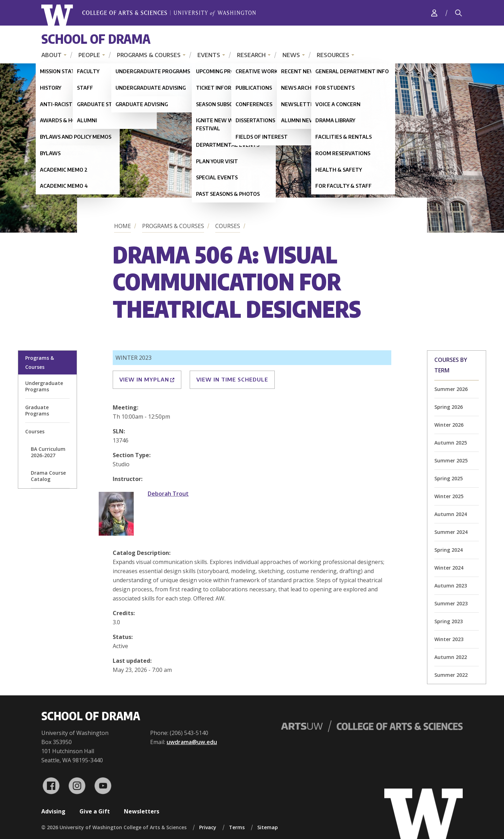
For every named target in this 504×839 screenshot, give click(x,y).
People (89, 55)
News (291, 55)
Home (122, 226)
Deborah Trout (168, 494)
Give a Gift (95, 811)
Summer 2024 (451, 532)
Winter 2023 (449, 639)
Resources (333, 55)
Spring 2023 (449, 621)
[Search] (458, 13)
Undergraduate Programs (44, 386)
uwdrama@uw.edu (192, 742)
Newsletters (142, 811)
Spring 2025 (449, 478)
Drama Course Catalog (48, 476)
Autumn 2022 (451, 657)
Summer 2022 (451, 675)
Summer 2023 (451, 603)
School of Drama (96, 39)
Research (251, 55)
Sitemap (268, 827)
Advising (53, 811)
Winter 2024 (449, 568)
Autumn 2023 (451, 586)
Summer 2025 (451, 460)
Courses (228, 226)
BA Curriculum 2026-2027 (48, 452)
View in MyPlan (147, 379)
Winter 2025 (449, 496)
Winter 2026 (449, 425)
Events (209, 55)
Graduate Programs (37, 410)
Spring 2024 (449, 550)
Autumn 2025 (451, 443)
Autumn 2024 (451, 514)
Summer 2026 (451, 389)
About (51, 55)
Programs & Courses (149, 55)
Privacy (208, 827)
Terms (237, 827)
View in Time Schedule (232, 379)
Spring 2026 (449, 407)
